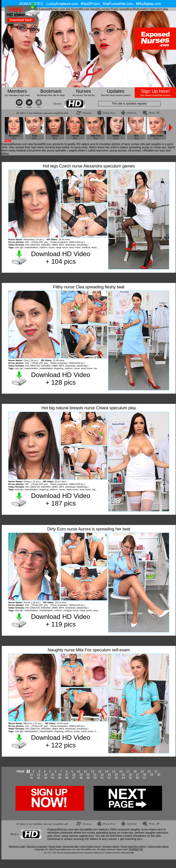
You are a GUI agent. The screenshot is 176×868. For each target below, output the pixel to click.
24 (46, 775)
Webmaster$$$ (127, 853)
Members (17, 91)
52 (109, 778)
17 (128, 771)
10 (78, 771)
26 (60, 775)
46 (67, 778)
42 (38, 778)
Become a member (37, 846)
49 (88, 778)
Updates (116, 91)
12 (93, 771)
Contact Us (136, 849)
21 (156, 771)
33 (109, 775)
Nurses (83, 91)
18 (135, 771)
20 (149, 771)
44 (53, 778)
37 (138, 775)
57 (145, 778)
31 (95, 775)
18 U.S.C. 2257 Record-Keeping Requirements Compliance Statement (73, 853)
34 (116, 775)
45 (60, 778)
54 (123, 778)
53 (116, 778)
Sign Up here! (155, 91)
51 (102, 778)
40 (159, 775)
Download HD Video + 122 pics (61, 741)
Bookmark (51, 91)
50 (95, 778)
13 (100, 771)
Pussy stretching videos (133, 846)
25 (53, 775)
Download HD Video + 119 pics (61, 620)
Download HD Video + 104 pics (61, 258)
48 (81, 778)
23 (38, 775)
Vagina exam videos (158, 846)
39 (152, 775)
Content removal (112, 853)
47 (74, 778)
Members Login (17, 846)
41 (31, 778)
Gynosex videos (111, 846)
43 (46, 778)
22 (31, 775)
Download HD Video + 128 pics (61, 379)
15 (114, 771)
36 (130, 775)
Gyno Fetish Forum (90, 846)
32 (102, 775)
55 (130, 778)
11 (85, 771)
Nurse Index (55, 846)
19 (142, 771)
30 (88, 775)
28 (74, 775)
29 (81, 775)
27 (67, 775)
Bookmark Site (71, 846)
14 (107, 771)
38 (145, 775)
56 (138, 778)
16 (121, 771)
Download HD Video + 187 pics (61, 499)
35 (123, 775)
